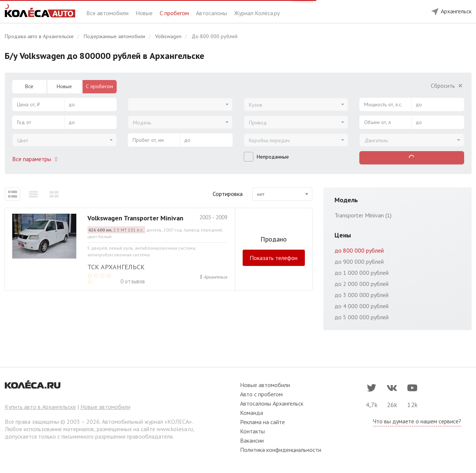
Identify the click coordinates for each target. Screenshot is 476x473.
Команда (252, 413)
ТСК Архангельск (116, 267)
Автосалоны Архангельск (272, 403)
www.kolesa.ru (175, 429)
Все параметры (36, 159)
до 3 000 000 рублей (362, 295)
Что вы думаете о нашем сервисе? (417, 421)
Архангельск (216, 277)
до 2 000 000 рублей (362, 284)
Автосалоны (212, 13)
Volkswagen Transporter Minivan (135, 218)
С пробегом (175, 13)
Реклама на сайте (262, 422)
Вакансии (252, 440)
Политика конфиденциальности (281, 450)
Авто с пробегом (261, 394)
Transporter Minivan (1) (363, 215)
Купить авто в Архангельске (40, 407)
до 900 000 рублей (359, 262)
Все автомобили (108, 13)
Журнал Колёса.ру (257, 13)
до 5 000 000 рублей (362, 317)
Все (29, 86)
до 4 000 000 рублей (362, 306)
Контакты (252, 431)
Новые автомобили (105, 407)
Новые (145, 13)
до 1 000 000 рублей (362, 273)
